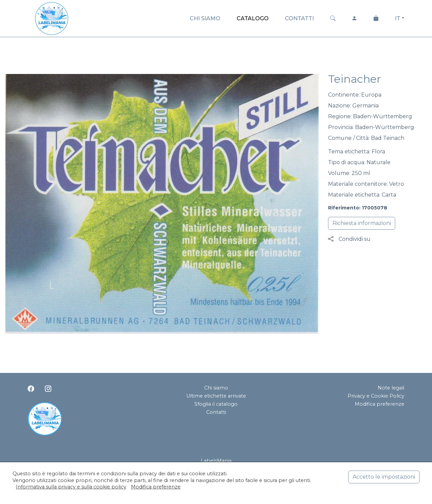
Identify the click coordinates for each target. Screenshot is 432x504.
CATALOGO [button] (253, 18)
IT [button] (398, 18)
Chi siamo (216, 388)
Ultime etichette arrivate (216, 396)
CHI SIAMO (205, 18)
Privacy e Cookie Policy (376, 396)
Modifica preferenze (380, 404)
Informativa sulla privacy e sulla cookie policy (71, 487)
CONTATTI (299, 18)
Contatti (216, 412)
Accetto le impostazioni (384, 477)
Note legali (391, 388)
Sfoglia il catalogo (216, 404)
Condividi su (349, 239)
